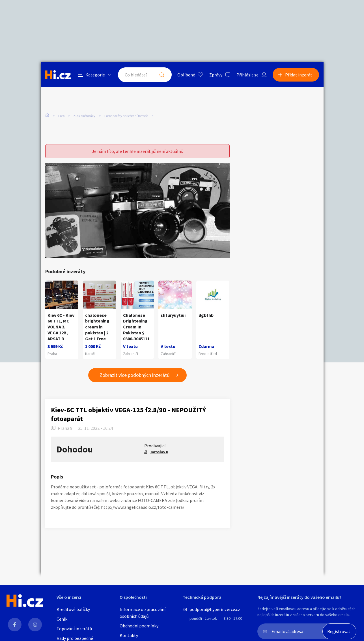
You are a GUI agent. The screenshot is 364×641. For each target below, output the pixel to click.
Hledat (162, 75)
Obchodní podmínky (139, 626)
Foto (61, 116)
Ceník (62, 619)
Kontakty (129, 635)
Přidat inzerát (299, 75)
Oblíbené (186, 75)
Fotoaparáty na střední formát (126, 116)
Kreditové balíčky (73, 609)
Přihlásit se (247, 75)
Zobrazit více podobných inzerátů (135, 375)
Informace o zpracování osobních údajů (143, 613)
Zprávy (216, 75)
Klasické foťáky (84, 116)
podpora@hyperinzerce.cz (215, 609)
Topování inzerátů (74, 629)
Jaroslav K (159, 452)
